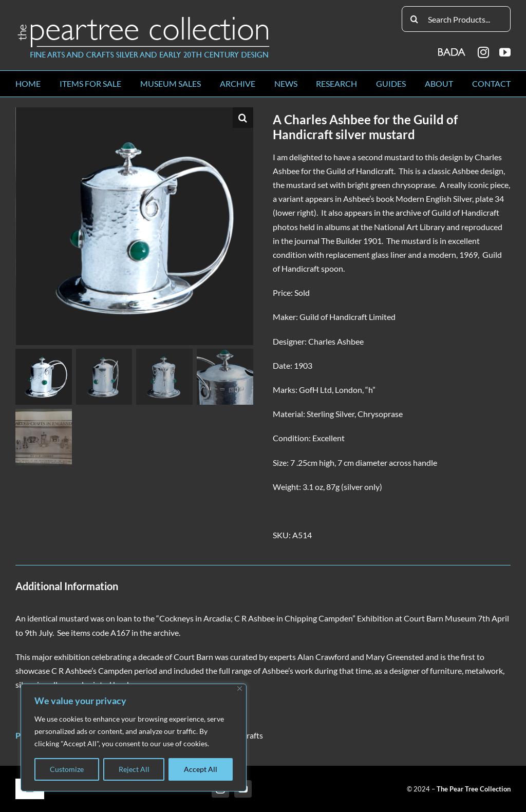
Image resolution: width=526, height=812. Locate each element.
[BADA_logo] (452, 49)
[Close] (240, 688)
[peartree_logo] (144, 19)
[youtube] (505, 52)
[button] (243, 118)
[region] (134, 738)
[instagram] (483, 52)
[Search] (415, 19)
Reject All (134, 769)
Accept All (201, 769)
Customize (67, 769)
